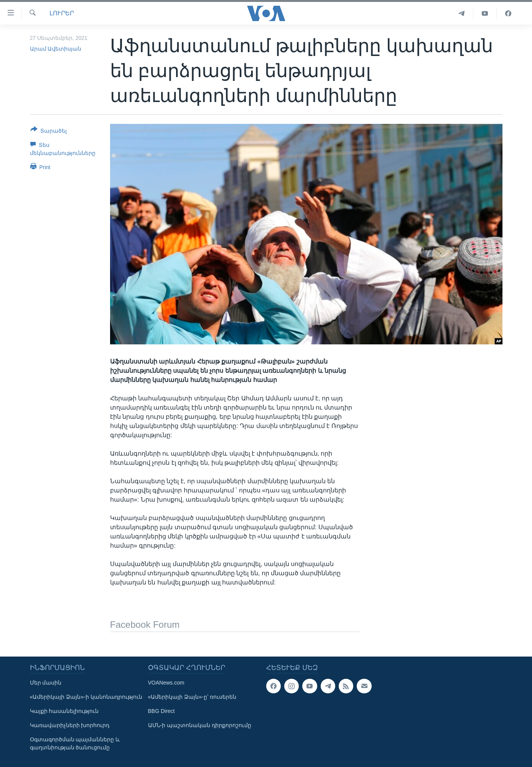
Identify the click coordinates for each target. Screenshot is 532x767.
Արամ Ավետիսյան (56, 49)
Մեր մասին (46, 683)
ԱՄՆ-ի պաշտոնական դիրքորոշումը (200, 725)
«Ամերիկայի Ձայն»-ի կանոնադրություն (86, 697)
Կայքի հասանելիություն (64, 711)
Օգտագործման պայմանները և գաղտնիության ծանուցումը (75, 743)
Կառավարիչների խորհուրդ (70, 725)
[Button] (49, 132)
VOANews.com (166, 683)
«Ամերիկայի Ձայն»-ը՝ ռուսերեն (192, 697)
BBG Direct (161, 711)
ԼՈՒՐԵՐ (62, 13)
